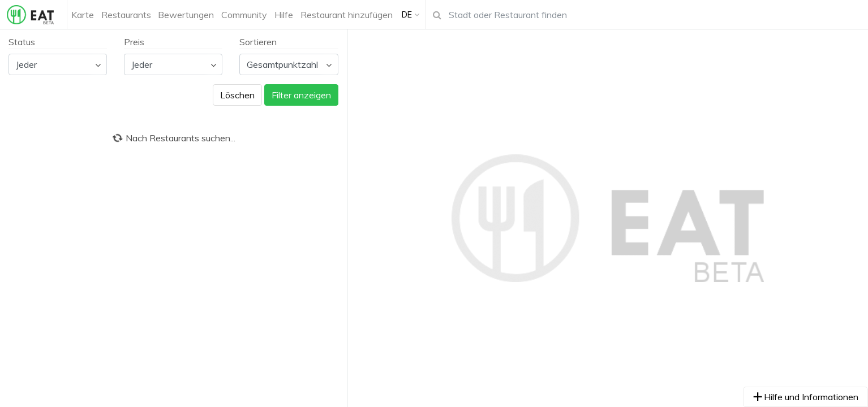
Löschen (237, 95)
